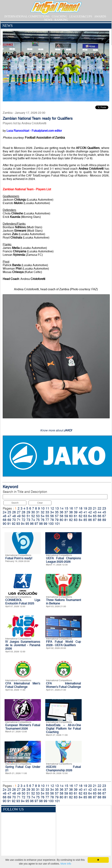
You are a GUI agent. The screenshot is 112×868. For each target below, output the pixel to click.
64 (90, 516)
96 (32, 524)
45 (104, 512)
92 (14, 524)
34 (52, 512)
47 (9, 516)
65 (95, 516)
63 (85, 516)
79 (57, 520)
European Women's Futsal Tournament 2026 (23, 727)
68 (5, 520)
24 (5, 512)
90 (5, 524)
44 (99, 512)
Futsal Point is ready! (19, 558)
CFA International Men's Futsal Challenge (23, 685)
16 (71, 508)
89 (104, 520)
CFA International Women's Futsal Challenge (63, 685)
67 (104, 516)
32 (43, 512)
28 (23, 512)
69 (9, 520)
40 (81, 512)
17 (76, 508)
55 (47, 516)
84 (81, 520)
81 (66, 520)
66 (99, 516)
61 (76, 516)
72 (23, 520)
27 (19, 512)
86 (90, 520)
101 (57, 524)
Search (15, 503)
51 (28, 516)
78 (52, 520)
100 (51, 524)
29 (28, 512)
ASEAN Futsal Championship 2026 (63, 769)
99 (45, 524)
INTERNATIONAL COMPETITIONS (27, 16)
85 (85, 520)
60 (71, 516)
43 (95, 512)
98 (41, 524)
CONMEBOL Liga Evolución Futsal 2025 (23, 602)
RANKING (61, 20)
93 (18, 524)
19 (85, 508)
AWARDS (100, 16)
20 (90, 508)
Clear (40, 503)
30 (33, 512)
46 (5, 516)
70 (14, 520)
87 (95, 520)
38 (71, 512)
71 (19, 520)
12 (52, 508)
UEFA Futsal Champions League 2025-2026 (63, 560)
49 (19, 516)
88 (99, 520)
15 (66, 508)
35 (57, 512)
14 (62, 508)
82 (71, 520)
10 (43, 508)
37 (66, 512)
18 (81, 508)
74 (33, 520)
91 (9, 524)
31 (38, 512)
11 (47, 508)
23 (104, 508)
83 (76, 520)
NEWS (48, 20)
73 (28, 520)
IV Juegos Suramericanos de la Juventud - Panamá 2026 (23, 645)
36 (61, 512)
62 (81, 516)
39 (76, 512)
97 (36, 524)
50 (23, 516)
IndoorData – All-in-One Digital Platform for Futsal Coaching (63, 729)
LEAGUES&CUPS (81, 16)
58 (61, 516)
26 (14, 512)
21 (95, 508)
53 (38, 516)
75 (38, 520)
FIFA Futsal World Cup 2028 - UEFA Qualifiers (63, 643)
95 (27, 524)
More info (66, 864)
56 (52, 516)
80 (61, 520)
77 (47, 520)
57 (57, 516)
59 (66, 516)
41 (85, 512)
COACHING (59, 16)
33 (47, 512)
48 (14, 516)
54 (43, 516)
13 (57, 508)
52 (33, 516)
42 (90, 512)
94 (23, 524)
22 (99, 508)
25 (9, 512)
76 (43, 520)
